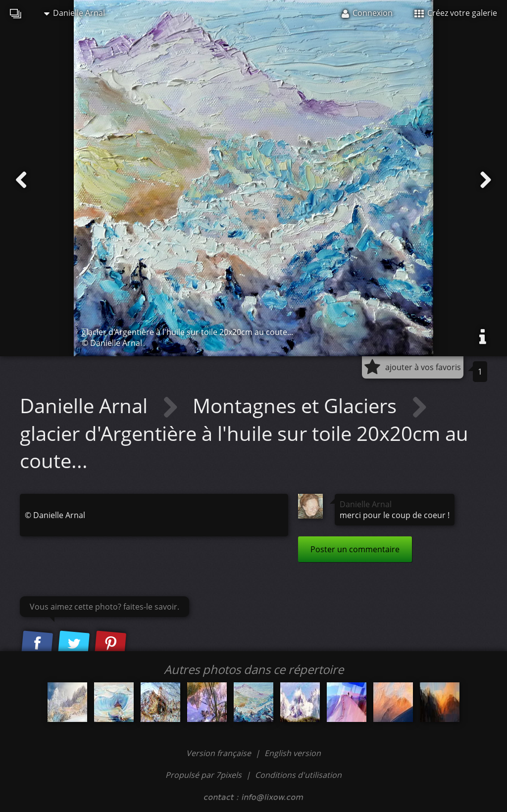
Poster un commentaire (355, 549)
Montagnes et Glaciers (297, 406)
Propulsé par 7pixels (203, 775)
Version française (220, 753)
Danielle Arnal (75, 13)
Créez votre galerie (456, 13)
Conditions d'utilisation (298, 775)
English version (293, 753)
